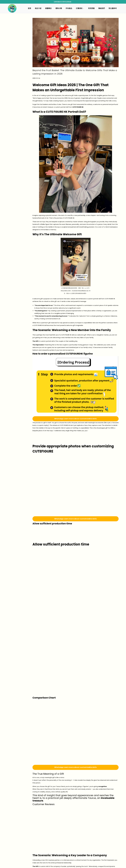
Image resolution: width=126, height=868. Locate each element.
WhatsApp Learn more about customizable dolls (76, 419)
